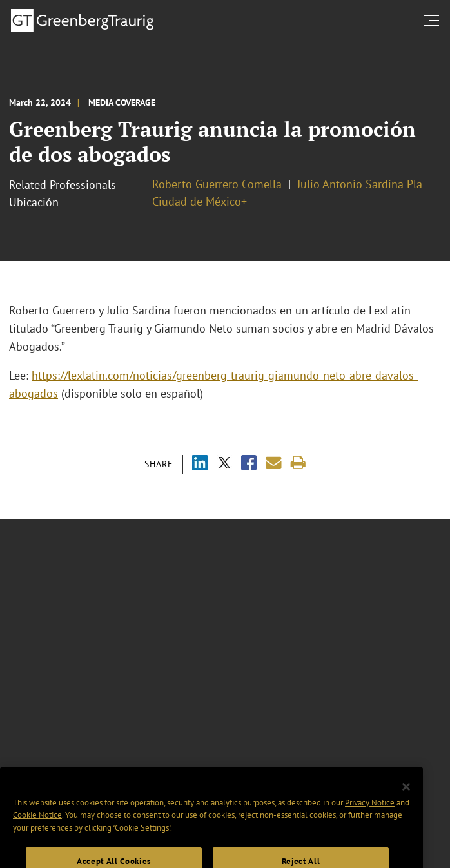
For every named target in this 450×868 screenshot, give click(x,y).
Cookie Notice (37, 825)
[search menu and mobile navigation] (434, 21)
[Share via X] (224, 464)
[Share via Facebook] (249, 464)
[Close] (406, 796)
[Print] (298, 463)
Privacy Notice (370, 812)
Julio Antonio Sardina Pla (360, 184)
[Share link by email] (274, 463)
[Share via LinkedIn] (200, 464)
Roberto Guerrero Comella (217, 184)
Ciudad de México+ (200, 201)
